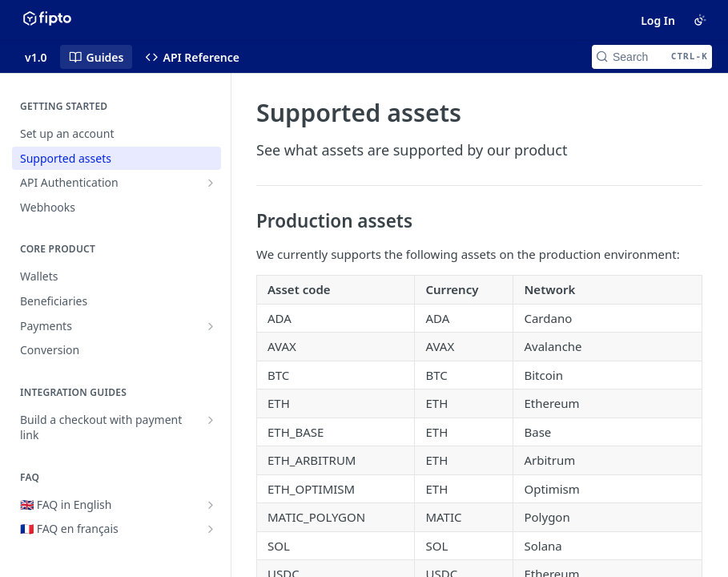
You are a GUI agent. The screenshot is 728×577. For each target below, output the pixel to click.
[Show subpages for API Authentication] (211, 183)
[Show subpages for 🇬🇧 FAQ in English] (211, 505)
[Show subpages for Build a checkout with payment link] (211, 420)
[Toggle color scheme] (700, 20)
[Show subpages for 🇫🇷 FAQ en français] (211, 529)
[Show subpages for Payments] (211, 326)
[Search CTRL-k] (652, 57)
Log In (658, 20)
